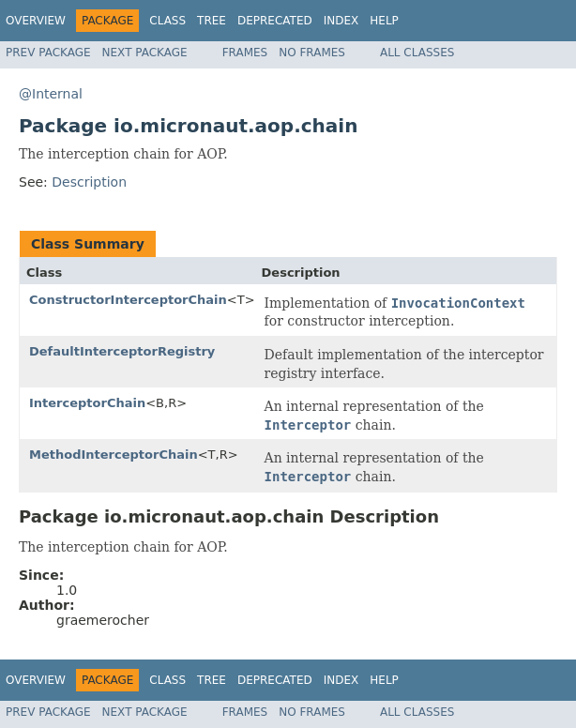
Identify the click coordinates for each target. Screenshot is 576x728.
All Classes (417, 53)
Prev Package (48, 53)
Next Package (145, 53)
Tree (212, 21)
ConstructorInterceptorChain (128, 300)
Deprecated (275, 21)
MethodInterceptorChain (114, 455)
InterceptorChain (87, 403)
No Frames (312, 53)
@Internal (51, 94)
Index (341, 21)
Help (384, 21)
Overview (36, 21)
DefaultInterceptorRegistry (122, 351)
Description (89, 182)
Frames (245, 53)
